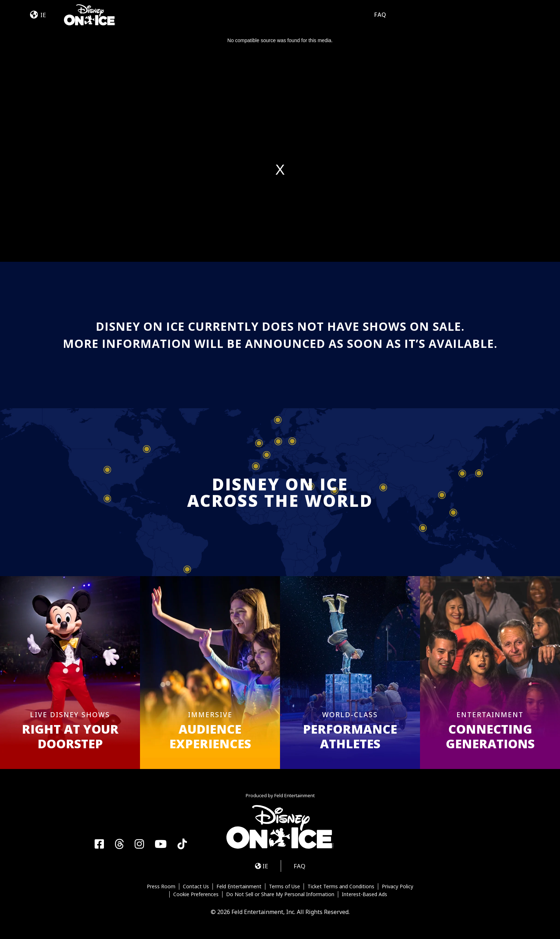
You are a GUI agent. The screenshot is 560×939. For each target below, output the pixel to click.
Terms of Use (284, 886)
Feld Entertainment (239, 886)
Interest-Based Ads (364, 894)
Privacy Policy (397, 886)
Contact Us (196, 886)
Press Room (161, 886)
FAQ (380, 15)
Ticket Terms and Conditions (341, 886)
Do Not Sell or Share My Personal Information (280, 894)
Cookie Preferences (196, 894)
